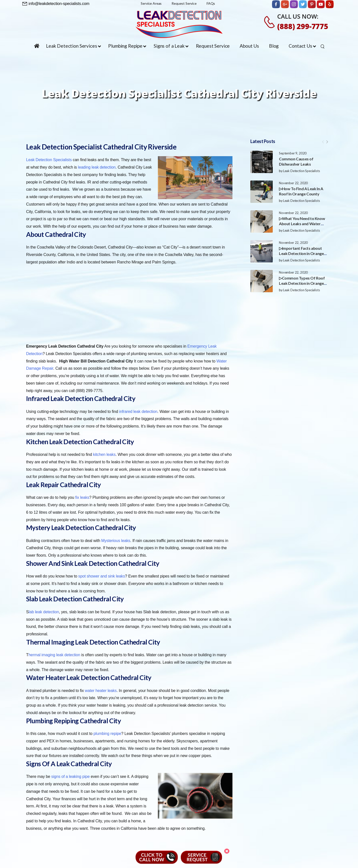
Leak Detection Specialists (302, 171)
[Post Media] (262, 162)
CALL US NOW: (298, 16)
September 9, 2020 (293, 153)
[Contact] (270, 22)
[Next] (327, 142)
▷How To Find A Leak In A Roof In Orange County (301, 191)
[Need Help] (56, 4)
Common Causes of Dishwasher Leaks (296, 161)
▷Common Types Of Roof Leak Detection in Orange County (302, 283)
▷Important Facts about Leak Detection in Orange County (301, 253)
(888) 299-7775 (303, 26)
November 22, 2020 (293, 183)
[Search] (323, 46)
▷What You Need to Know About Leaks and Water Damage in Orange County (302, 224)
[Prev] (323, 142)
